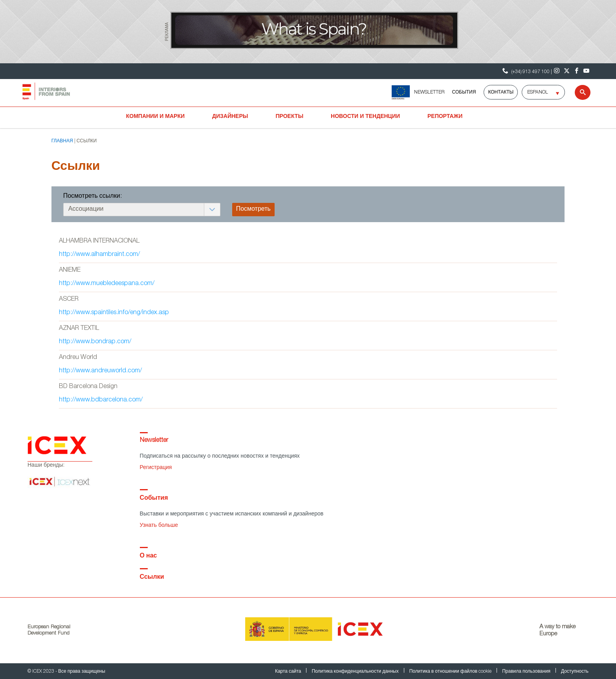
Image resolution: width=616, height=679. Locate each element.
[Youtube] (586, 71)
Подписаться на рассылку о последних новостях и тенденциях (220, 456)
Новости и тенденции (365, 117)
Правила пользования (527, 672)
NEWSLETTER (429, 92)
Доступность (575, 672)
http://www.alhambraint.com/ (99, 255)
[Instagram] (557, 71)
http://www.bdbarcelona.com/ (101, 400)
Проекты (290, 117)
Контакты (501, 92)
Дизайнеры (230, 117)
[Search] (578, 92)
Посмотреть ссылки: (93, 197)
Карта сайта (289, 672)
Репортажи (445, 117)
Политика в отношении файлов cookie (451, 672)
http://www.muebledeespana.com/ (107, 284)
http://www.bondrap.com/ (95, 342)
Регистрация (156, 468)
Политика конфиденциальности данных (356, 672)
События (464, 92)
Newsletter (154, 441)
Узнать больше (159, 526)
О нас (148, 556)
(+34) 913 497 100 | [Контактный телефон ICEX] (526, 71)
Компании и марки (155, 117)
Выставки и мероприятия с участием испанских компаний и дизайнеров (232, 514)
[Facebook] (577, 71)
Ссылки (152, 578)
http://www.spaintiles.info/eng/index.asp (114, 313)
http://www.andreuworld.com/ (100, 371)
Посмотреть (253, 210)
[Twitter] (567, 71)
